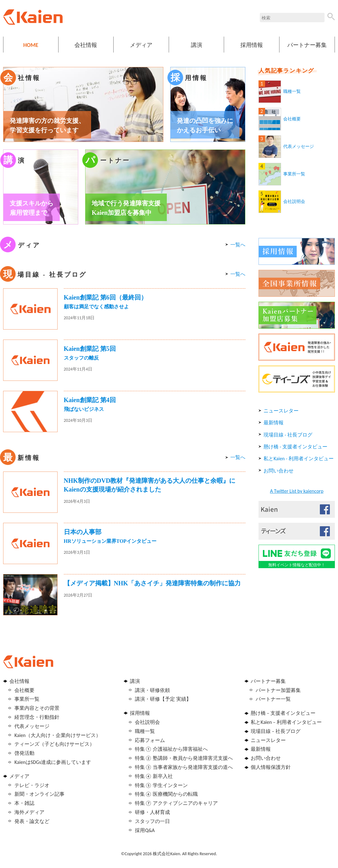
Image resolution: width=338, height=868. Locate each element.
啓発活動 (24, 753)
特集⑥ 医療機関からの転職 (166, 794)
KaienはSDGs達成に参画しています (53, 762)
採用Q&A (145, 830)
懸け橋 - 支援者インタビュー (295, 447)
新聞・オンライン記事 (39, 794)
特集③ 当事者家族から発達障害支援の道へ (184, 767)
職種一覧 (292, 91)
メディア (141, 45)
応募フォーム (150, 740)
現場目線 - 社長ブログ (288, 435)
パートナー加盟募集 (278, 690)
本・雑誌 (24, 803)
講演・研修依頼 (152, 690)
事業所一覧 (294, 174)
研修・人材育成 (152, 812)
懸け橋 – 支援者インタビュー (283, 713)
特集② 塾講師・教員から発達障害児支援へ (184, 758)
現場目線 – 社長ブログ (276, 731)
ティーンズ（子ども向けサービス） (54, 744)
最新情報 (274, 423)
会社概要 (292, 119)
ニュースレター (281, 411)
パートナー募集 (307, 45)
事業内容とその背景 (37, 708)
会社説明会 (294, 202)
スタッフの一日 (152, 821)
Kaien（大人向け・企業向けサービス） (58, 735)
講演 (197, 45)
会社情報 (86, 45)
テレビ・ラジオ (32, 785)
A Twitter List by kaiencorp (297, 491)
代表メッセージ (299, 146)
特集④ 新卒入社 (154, 776)
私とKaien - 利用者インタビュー (299, 459)
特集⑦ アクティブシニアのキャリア (176, 803)
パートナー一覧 (273, 699)
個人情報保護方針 (271, 767)
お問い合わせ (279, 471)
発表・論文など (32, 821)
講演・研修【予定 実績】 (163, 699)
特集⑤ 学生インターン (161, 785)
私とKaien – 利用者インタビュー (286, 722)
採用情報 (252, 45)
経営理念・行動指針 (37, 717)
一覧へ (238, 245)
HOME (31, 45)
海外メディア (29, 812)
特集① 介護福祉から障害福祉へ (171, 749)
